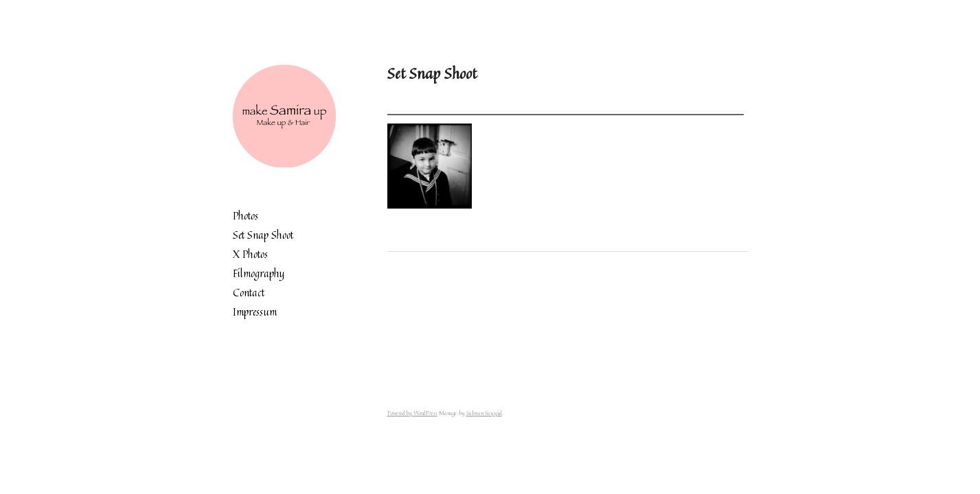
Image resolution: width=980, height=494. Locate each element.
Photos (246, 216)
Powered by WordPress (412, 413)
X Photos (250, 254)
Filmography (259, 273)
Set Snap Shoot (263, 235)
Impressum (255, 312)
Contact (249, 293)
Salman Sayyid (484, 413)
